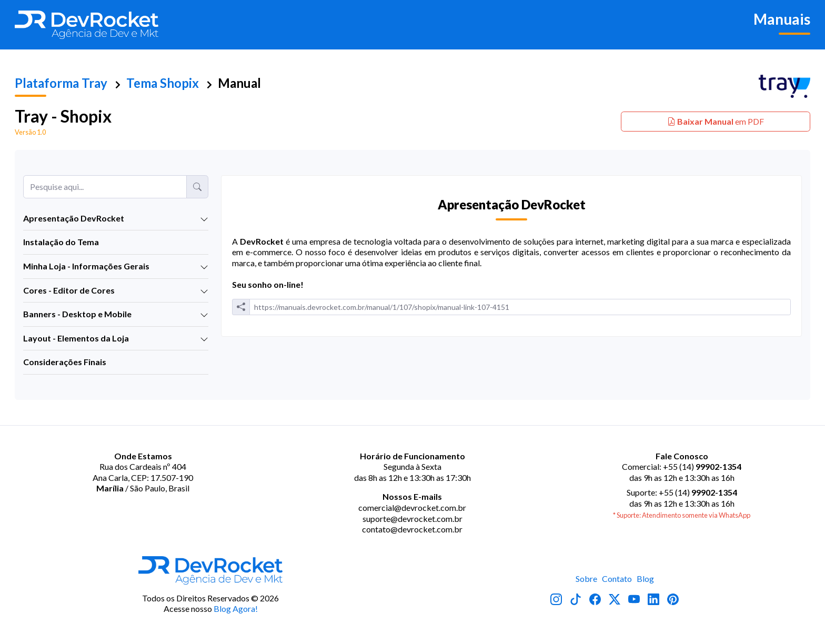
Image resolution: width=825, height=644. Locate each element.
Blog (645, 578)
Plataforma (61, 83)
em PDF (716, 121)
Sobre (586, 578)
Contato (617, 578)
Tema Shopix (163, 83)
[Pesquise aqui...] (105, 187)
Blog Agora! (236, 608)
